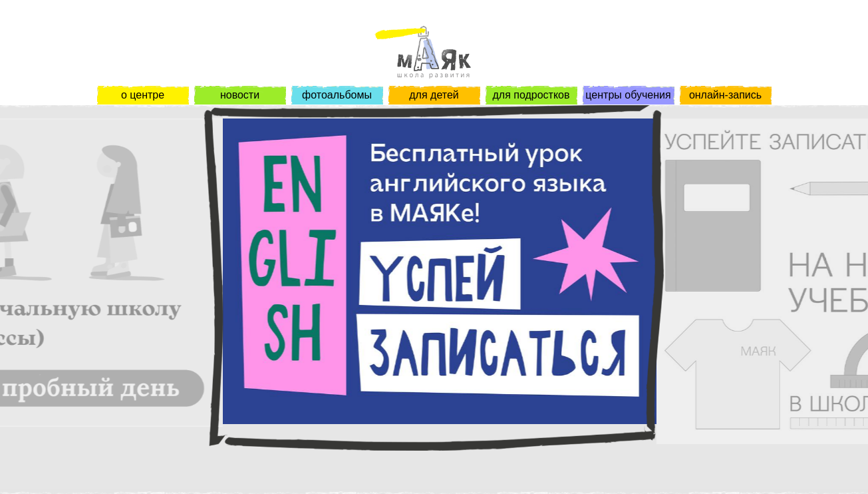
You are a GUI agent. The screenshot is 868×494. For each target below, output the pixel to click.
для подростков (531, 95)
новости (240, 95)
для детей (434, 95)
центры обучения (628, 95)
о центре (143, 95)
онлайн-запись (725, 95)
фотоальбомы (337, 95)
